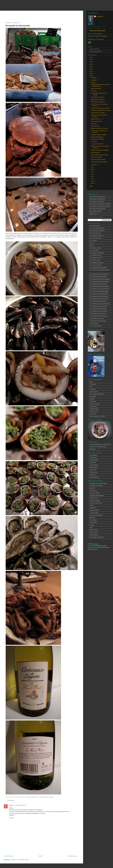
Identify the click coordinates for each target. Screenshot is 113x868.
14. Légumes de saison (96, 258)
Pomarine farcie (95, 126)
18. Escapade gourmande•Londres (99, 299)
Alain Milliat (93, 396)
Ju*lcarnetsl (93, 508)
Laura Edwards (94, 465)
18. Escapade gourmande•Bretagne (99, 282)
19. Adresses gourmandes (97, 318)
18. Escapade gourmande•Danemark (99, 289)
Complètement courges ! (97, 97)
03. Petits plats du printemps (97, 231)
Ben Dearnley (93, 458)
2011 (91, 71)
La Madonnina (93, 406)
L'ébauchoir (93, 389)
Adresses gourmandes (96, 51)
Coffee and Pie (94, 498)
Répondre (12, 818)
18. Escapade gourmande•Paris (98, 309)
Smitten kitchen (94, 530)
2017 (91, 57)
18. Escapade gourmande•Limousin (99, 296)
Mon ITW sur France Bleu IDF (98, 209)
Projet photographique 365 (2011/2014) (100, 444)
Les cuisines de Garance (96, 515)
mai (92, 174)
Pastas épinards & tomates (98, 159)
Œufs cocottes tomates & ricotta (99, 155)
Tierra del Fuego (94, 409)
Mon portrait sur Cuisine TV (97, 201)
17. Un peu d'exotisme (96, 265)
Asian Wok (94, 124)
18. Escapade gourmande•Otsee (98, 306)
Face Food (93, 475)
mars (93, 179)
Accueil (40, 856)
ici (52, 237)
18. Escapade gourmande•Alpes (98, 268)
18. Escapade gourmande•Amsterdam (100, 270)
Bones (91, 382)
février (93, 181)
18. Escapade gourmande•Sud (98, 313)
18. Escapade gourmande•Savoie (99, 311)
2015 (91, 62)
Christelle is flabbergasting (97, 495)
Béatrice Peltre (94, 467)
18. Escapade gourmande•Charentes (99, 286)
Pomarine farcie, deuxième (98, 113)
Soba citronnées (95, 152)
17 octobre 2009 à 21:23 (20, 805)
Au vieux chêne (94, 392)
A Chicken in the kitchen (96, 486)
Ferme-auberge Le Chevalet (97, 416)
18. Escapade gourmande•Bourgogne (100, 279)
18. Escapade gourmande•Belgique (99, 274)
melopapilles (9, 6)
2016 (91, 60)
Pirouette (92, 399)
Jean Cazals (93, 470)
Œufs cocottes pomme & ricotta (99, 128)
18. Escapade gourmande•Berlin (98, 277)
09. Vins (12, 797)
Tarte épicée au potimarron (98, 102)
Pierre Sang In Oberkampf (97, 394)
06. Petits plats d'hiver (95, 238)
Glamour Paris (93, 214)
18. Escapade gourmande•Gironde (99, 294)
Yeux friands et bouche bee (97, 537)
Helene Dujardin (94, 460)
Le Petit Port (93, 414)
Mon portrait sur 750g (95, 211)
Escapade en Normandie (18, 26)
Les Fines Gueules (95, 404)
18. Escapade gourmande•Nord (98, 301)
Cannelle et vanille (95, 493)
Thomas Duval (94, 472)
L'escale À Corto (94, 411)
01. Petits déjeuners (95, 226)
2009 (91, 76)
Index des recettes (94, 49)
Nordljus (92, 525)
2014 (91, 64)
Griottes (92, 505)
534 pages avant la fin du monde (98, 483)
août (93, 167)
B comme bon (93, 490)
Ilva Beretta (93, 462)
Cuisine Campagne (95, 500)
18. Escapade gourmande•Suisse (98, 316)
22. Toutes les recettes (96, 326)
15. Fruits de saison (95, 260)
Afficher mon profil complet (97, 31)
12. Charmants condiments (97, 253)
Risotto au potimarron (97, 157)
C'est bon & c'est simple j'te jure (98, 447)
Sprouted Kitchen (94, 535)
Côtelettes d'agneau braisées (99, 135)
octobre (93, 82)
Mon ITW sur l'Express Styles (97, 196)
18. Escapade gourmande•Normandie (45, 797)
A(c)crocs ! (93, 488)
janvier (93, 183)
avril (92, 176)
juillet (93, 169)
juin (92, 172)
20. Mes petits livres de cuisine (98, 321)
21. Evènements (94, 323)
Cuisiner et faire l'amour (96, 503)
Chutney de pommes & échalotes (100, 150)
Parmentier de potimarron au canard (100, 110)
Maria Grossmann (94, 477)
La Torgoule (94, 141)
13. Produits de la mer (19, 797)
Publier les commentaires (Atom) (20, 860)
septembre (94, 165)
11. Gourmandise (94, 250)
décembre (94, 78)
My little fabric (93, 522)
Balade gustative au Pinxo (98, 99)
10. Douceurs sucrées (95, 248)
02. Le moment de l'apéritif (97, 228)
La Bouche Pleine (94, 510)
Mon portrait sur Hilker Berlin (97, 199)
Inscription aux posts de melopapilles (98, 36)
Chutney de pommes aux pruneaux (100, 108)
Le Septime (93, 384)
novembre (94, 80)
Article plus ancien (72, 856)
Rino (91, 387)
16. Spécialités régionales (31, 797)
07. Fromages (93, 240)
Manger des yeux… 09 (97, 119)
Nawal (11, 805)
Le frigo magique (94, 513)
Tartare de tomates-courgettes (99, 162)
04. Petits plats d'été (95, 233)
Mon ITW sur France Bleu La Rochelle (100, 206)
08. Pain (92, 243)
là (55, 237)
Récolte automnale (96, 88)
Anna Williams (93, 455)
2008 (91, 186)
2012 (91, 69)
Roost (91, 527)
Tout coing (94, 91)
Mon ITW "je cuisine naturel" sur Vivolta (100, 204)
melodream (93, 449)
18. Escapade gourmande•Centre (98, 284)
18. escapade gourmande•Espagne (99, 291)
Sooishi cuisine (94, 532)
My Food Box (93, 520)
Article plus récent (8, 856)
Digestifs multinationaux (97, 137)
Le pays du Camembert (97, 144)
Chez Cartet (93, 401)
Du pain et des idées (96, 121)
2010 (91, 74)
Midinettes (92, 518)
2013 (91, 67)
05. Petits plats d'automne (96, 236)
